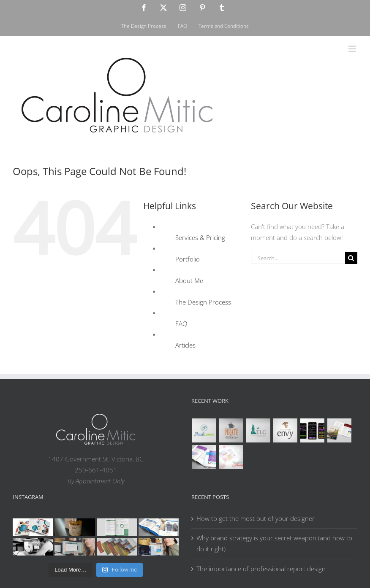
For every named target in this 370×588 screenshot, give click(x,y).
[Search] (351, 258)
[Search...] (298, 258)
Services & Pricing (200, 237)
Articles (185, 345)
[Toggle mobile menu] (353, 49)
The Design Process (203, 302)
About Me (189, 281)
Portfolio (188, 259)
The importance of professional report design (261, 569)
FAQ (181, 324)
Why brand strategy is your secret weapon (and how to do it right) (274, 543)
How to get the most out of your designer (256, 518)
